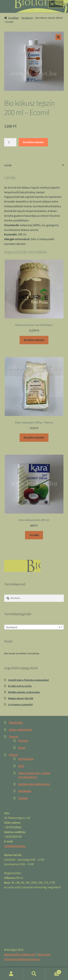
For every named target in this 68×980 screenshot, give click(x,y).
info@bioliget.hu (15, 846)
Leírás (8, 165)
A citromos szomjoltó (20, 704)
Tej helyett (27, 18)
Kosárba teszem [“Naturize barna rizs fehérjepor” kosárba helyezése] (34, 340)
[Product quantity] (10, 142)
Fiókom (14, 737)
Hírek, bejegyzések (20, 730)
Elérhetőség (26, 759)
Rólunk (13, 755)
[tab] (34, 165)
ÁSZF (21, 766)
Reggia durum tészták (21, 698)
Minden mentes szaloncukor (24, 692)
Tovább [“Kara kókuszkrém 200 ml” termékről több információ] (34, 535)
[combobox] (34, 627)
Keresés (34, 974)
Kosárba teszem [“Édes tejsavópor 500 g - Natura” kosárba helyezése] (34, 437)
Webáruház (16, 722)
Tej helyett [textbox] (33, 627)
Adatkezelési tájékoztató (34, 784)
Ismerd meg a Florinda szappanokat (29, 680)
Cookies (23, 798)
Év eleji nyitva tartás (20, 686)
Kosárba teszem (33, 142)
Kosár (22, 748)
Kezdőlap (14, 18)
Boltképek (25, 791)
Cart (53, 971)
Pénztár (23, 741)
